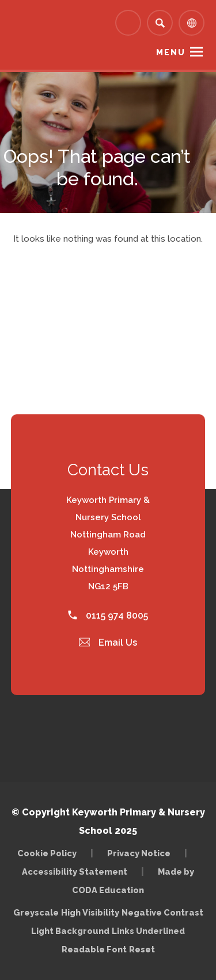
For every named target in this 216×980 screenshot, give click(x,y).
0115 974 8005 (108, 615)
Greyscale (36, 912)
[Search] (160, 23)
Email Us (108, 642)
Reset (142, 949)
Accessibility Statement (75, 872)
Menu (171, 52)
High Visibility (90, 912)
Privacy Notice (139, 853)
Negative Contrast (162, 912)
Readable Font (94, 949)
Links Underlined (148, 931)
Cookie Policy (47, 853)
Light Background (70, 931)
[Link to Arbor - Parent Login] (128, 23)
